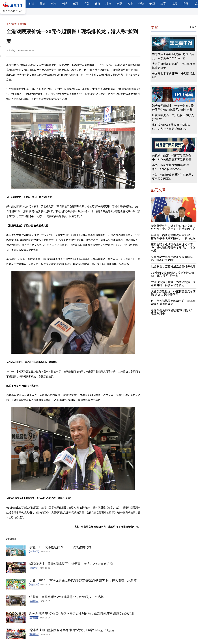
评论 (141, 4)
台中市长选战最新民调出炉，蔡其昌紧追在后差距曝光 (173, 303)
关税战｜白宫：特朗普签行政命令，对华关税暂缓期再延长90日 (172, 158)
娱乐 (174, 4)
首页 (9, 24)
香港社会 (22, 24)
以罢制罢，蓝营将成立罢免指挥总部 (173, 266)
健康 (97, 4)
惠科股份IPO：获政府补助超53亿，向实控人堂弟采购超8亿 (171, 127)
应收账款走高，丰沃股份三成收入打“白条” (173, 117)
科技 (108, 4)
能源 (119, 4)
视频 (185, 4)
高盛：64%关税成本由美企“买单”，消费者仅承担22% (171, 167)
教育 (163, 4)
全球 (64, 4)
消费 (86, 4)
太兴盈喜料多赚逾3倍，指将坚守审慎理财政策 (174, 66)
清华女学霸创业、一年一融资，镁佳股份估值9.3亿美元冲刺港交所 (173, 108)
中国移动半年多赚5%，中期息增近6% (174, 75)
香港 (42, 4)
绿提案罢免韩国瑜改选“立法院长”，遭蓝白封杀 (173, 312)
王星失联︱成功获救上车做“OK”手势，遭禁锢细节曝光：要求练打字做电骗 (173, 248)
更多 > (193, 27)
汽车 (130, 4)
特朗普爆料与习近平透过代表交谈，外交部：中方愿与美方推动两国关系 (173, 227)
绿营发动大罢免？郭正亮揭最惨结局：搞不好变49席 (172, 259)
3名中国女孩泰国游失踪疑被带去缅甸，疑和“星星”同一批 (173, 274)
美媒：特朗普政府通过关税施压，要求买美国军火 (173, 177)
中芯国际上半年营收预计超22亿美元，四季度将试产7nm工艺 (173, 56)
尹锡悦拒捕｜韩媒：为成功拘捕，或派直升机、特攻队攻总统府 (173, 284)
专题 (152, 4)
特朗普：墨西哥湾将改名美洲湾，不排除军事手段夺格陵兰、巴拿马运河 (173, 237)
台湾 (53, 4)
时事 (31, 4)
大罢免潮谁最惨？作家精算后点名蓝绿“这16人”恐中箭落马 (173, 293)
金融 (75, 4)
